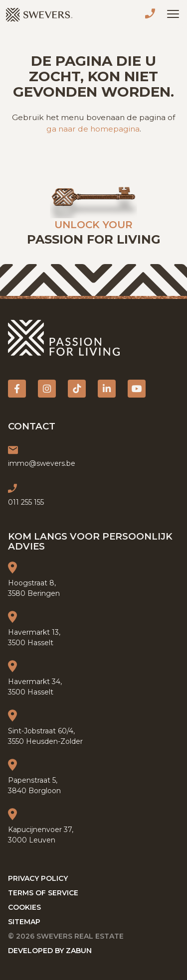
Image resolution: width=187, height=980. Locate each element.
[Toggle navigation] (173, 14)
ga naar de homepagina (93, 129)
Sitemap (24, 922)
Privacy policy (38, 878)
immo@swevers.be (42, 463)
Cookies (24, 907)
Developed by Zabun (50, 951)
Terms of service (43, 893)
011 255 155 (152, 15)
